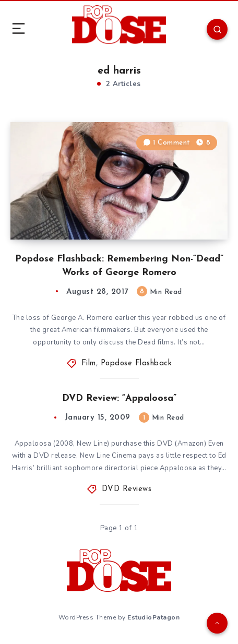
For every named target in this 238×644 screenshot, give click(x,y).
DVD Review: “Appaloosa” (119, 398)
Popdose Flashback (136, 363)
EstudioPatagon (153, 617)
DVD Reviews (127, 489)
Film (89, 363)
